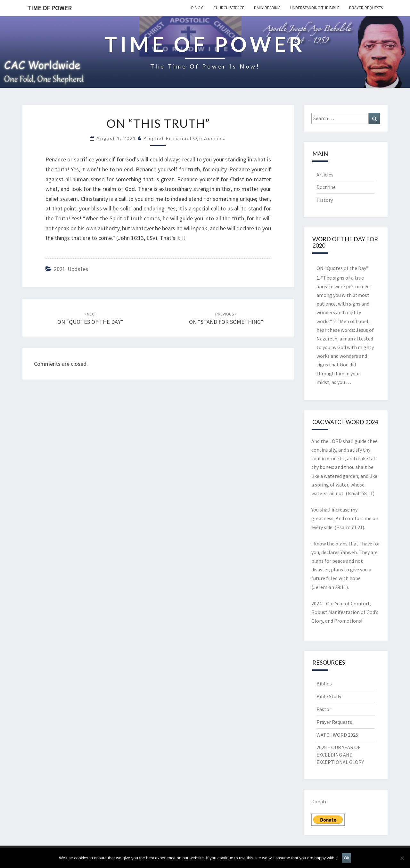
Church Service (229, 8)
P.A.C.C (197, 8)
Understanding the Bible (315, 8)
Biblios (324, 684)
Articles (325, 175)
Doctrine (326, 187)
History (325, 200)
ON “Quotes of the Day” (342, 268)
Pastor (324, 709)
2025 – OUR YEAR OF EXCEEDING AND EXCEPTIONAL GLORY (340, 755)
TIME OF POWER (49, 8)
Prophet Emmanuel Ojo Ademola (185, 138)
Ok (346, 858)
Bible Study (329, 696)
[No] (402, 858)
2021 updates (71, 269)
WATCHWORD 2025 (337, 735)
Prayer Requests (366, 8)
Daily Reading (267, 8)
